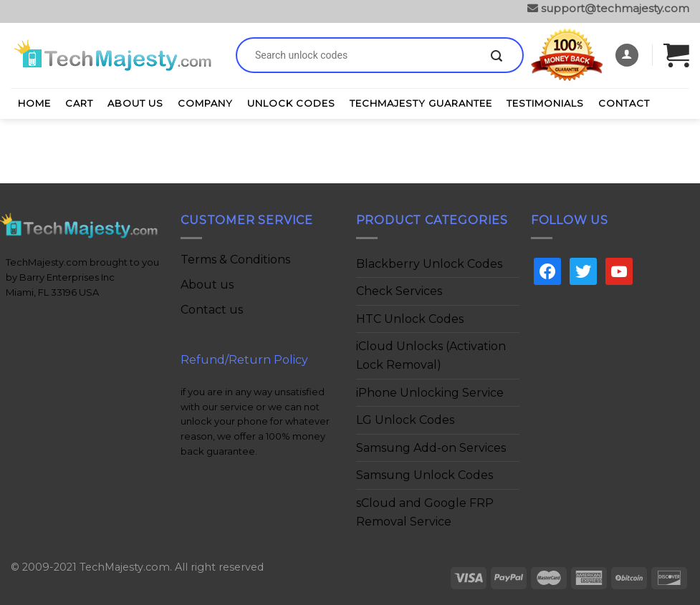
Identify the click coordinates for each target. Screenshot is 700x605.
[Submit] (497, 57)
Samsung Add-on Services (431, 448)
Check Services (399, 291)
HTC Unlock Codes (410, 319)
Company (205, 103)
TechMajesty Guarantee (421, 103)
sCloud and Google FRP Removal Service (425, 512)
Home (34, 103)
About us (207, 285)
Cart (79, 103)
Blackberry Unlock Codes (429, 264)
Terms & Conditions (235, 260)
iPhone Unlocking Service (430, 393)
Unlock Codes (291, 103)
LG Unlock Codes (405, 420)
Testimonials (545, 103)
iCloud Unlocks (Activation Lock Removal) (431, 355)
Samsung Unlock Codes (425, 475)
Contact (624, 103)
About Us (135, 103)
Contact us (212, 310)
